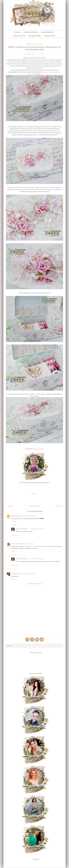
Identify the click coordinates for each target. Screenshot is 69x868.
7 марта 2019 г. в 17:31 (29, 573)
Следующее (10, 506)
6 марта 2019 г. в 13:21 (29, 516)
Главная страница (34, 506)
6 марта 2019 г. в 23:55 (28, 544)
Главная (17, 32)
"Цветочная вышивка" (34, 44)
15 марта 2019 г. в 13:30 (37, 559)
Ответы (15, 525)
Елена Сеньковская (22, 529)
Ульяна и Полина (16, 573)
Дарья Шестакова (17, 516)
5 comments (41, 54)
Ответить (14, 521)
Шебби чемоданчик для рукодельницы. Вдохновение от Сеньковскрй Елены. (34, 48)
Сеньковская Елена (38, 449)
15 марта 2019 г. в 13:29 (37, 529)
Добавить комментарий (34, 584)
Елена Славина (16, 544)
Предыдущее (59, 506)
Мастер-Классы (19, 36)
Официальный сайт (31, 32)
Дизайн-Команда (35, 36)
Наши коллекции (47, 32)
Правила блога (50, 36)
